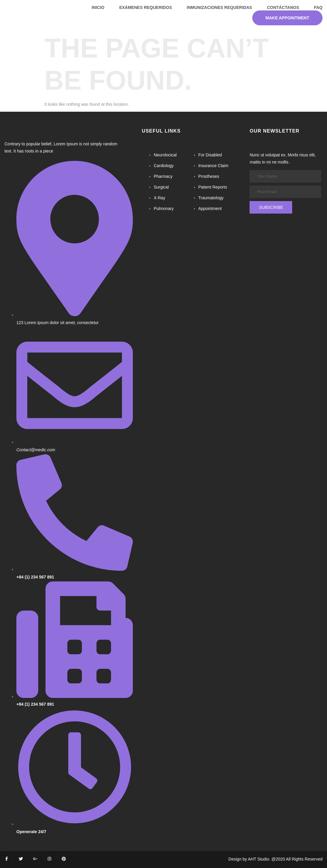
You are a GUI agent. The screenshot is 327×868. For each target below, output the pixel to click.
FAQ (318, 7)
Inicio (98, 7)
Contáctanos (283, 7)
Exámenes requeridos (145, 7)
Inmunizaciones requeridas (219, 7)
